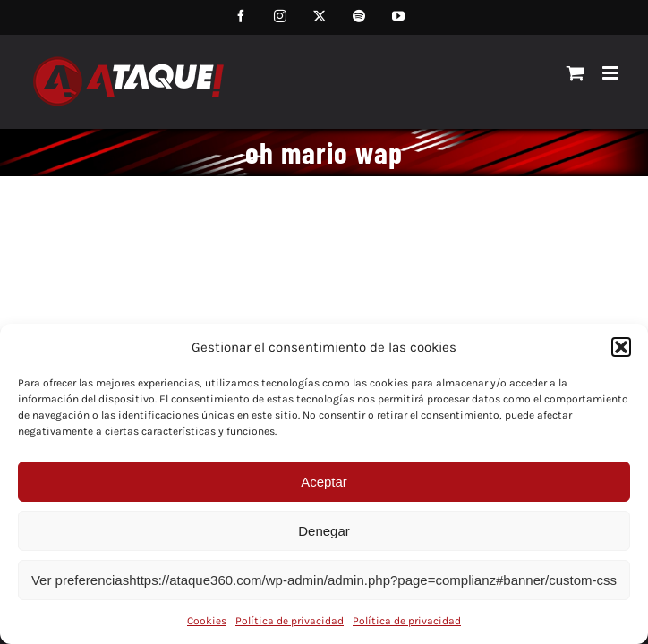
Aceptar (324, 482)
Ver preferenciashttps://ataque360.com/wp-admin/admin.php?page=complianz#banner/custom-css (324, 580)
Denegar (324, 531)
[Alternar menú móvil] (612, 73)
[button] (621, 347)
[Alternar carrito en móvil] (576, 73)
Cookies (207, 621)
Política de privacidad (290, 621)
